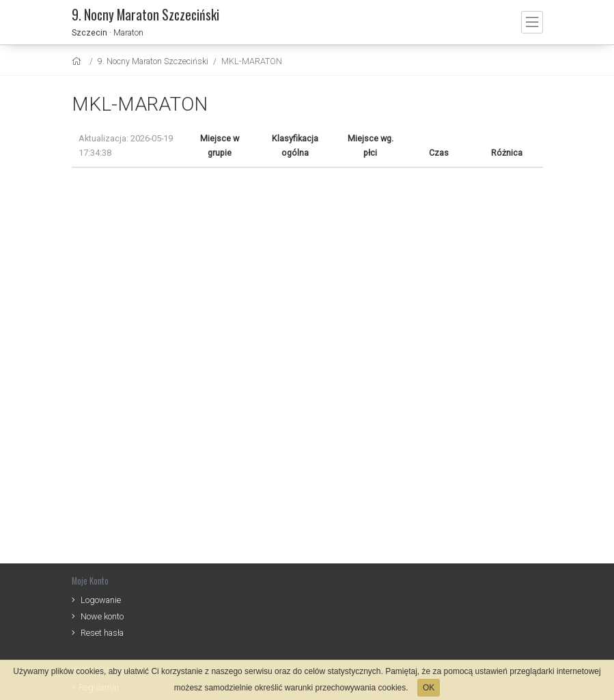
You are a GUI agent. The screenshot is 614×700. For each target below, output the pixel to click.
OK (429, 688)
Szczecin (89, 32)
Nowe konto (102, 616)
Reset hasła (102, 633)
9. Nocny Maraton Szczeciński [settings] (153, 61)
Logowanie (101, 600)
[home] (78, 61)
